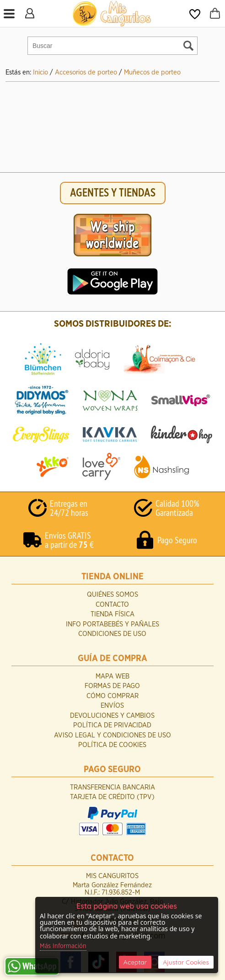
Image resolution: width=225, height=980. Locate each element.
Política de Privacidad (112, 725)
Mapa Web (112, 676)
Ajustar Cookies (186, 962)
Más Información (63, 946)
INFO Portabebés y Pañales (112, 624)
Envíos (112, 706)
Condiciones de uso (112, 634)
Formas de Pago (112, 686)
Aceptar (135, 962)
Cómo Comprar (112, 696)
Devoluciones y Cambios (112, 716)
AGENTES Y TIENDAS (113, 193)
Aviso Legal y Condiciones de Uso (112, 735)
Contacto (112, 605)
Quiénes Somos (112, 595)
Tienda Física (112, 614)
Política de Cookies (112, 745)
